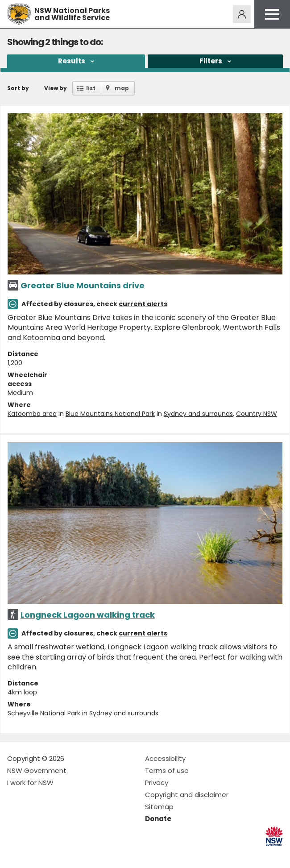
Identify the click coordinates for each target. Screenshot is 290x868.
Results (72, 61)
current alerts (143, 304)
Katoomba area (32, 414)
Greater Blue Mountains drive (83, 285)
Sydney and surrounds (198, 414)
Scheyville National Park (44, 713)
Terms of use (167, 770)
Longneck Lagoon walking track (88, 615)
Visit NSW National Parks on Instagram (35, 854)
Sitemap (159, 807)
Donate (158, 819)
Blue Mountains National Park (110, 414)
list (91, 88)
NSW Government (37, 770)
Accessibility (165, 758)
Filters (211, 61)
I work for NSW (30, 783)
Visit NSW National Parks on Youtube (54, 854)
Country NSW (257, 414)
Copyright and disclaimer (187, 795)
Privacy (157, 783)
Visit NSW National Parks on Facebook (15, 854)
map (122, 88)
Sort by (18, 88)
